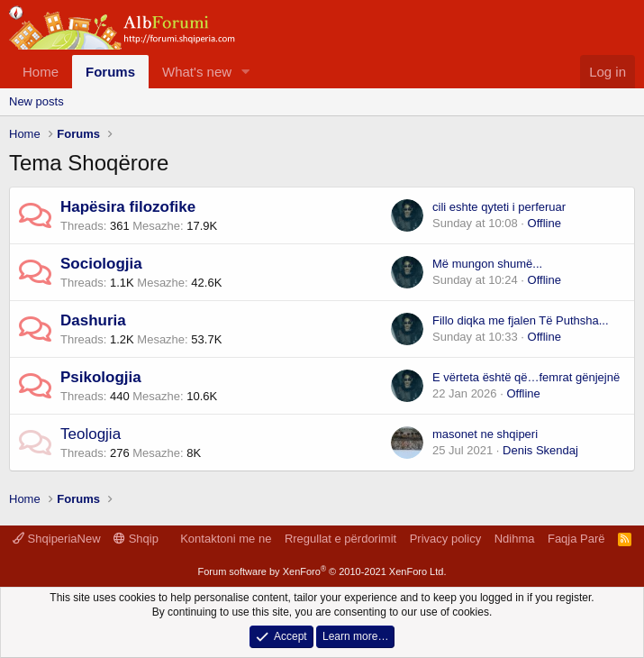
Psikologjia (101, 377)
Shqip (136, 539)
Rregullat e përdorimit (340, 539)
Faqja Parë (576, 539)
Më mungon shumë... (487, 264)
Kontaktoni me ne (226, 539)
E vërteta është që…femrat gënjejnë (526, 377)
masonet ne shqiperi (485, 434)
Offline (544, 223)
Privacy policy (445, 539)
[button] (246, 72)
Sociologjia (101, 264)
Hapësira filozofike (128, 207)
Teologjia (91, 434)
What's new (197, 72)
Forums (110, 72)
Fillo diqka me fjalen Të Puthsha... (521, 320)
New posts (36, 101)
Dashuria (93, 320)
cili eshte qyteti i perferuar (499, 207)
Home (41, 72)
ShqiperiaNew (57, 539)
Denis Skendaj (540, 450)
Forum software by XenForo (322, 571)
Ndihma (515, 539)
